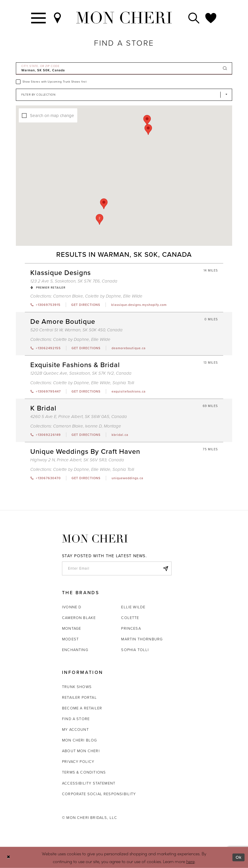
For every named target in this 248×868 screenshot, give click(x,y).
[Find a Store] (58, 18)
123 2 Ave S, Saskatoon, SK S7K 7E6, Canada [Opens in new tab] (74, 281)
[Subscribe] (166, 568)
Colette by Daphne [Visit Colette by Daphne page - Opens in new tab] (103, 296)
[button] (99, 219)
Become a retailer (82, 708)
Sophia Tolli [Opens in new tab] (135, 650)
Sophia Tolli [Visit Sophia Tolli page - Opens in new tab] (123, 383)
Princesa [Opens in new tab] (131, 628)
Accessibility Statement (89, 783)
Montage (72, 628)
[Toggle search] (194, 18)
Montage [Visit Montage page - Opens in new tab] (112, 426)
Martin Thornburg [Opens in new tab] (142, 639)
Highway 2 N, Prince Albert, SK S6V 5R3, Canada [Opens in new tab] (77, 460)
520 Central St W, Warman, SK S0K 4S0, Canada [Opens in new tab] (76, 330)
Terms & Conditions (84, 772)
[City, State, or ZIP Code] (124, 68)
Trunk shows (77, 687)
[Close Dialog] (9, 857)
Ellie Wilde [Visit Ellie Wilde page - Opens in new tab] (133, 296)
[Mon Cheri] (95, 539)
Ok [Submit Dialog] (239, 857)
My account (75, 729)
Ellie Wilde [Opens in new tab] (133, 607)
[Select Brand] (124, 95)
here (190, 861)
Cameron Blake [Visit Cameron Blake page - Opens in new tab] (68, 296)
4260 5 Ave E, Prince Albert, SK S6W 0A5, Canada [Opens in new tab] (79, 417)
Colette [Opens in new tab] (130, 618)
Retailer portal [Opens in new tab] (79, 697)
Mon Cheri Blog (80, 740)
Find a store (76, 719)
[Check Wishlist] (211, 18)
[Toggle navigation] (39, 18)
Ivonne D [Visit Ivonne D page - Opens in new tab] (93, 426)
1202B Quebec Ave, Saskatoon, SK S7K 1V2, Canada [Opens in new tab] (81, 373)
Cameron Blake (79, 618)
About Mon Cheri (81, 751)
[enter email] (117, 568)
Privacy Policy (78, 762)
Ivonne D (72, 607)
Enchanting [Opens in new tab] (75, 650)
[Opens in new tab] (86, 305)
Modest (70, 639)
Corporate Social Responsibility (99, 794)
